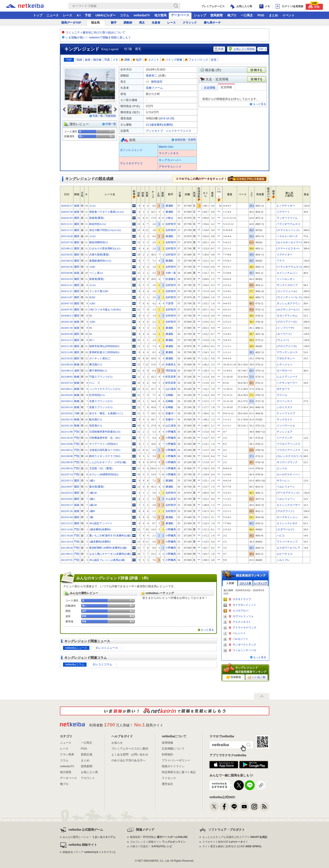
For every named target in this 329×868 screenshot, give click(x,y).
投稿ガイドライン (173, 766)
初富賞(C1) (95, 426)
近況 (214, 60)
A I (79, 15)
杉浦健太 (171, 279)
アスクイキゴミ (242, 622)
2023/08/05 (67, 377)
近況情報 (226, 87)
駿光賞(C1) (95, 419)
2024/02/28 (67, 322)
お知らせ (117, 743)
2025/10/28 (67, 236)
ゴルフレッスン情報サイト (158, 842)
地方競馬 (160, 15)
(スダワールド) (285, 529)
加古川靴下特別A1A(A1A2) (105, 230)
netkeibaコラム (75, 664)
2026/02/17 (67, 206)
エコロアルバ (240, 611)
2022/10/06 (67, 444)
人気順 (230, 583)
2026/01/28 (67, 212)
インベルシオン (286, 279)
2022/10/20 (67, 438)
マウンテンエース (287, 352)
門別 (77, 432)
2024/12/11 (67, 285)
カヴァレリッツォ (243, 616)
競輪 (314, 6)
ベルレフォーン (286, 487)
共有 (219, 49)
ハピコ (281, 536)
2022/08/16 (67, 468)
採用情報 (167, 743)
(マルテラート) (285, 511)
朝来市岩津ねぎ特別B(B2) (104, 346)
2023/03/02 (67, 413)
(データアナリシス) (288, 493)
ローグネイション (287, 517)
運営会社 (167, 784)
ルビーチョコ (285, 554)
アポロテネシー (286, 358)
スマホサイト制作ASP (225, 842)
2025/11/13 (67, 230)
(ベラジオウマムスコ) (289, 267)
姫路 (77, 206)
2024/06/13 (67, 316)
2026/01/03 (67, 218)
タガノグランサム (287, 316)
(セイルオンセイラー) (289, 242)
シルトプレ (283, 560)
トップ (38, 15)
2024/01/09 (67, 334)
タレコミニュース (107, 648)
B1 (91, 316)
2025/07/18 (67, 242)
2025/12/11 (67, 224)
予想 (88, 15)
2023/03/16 (67, 407)
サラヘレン (283, 481)
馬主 (142, 23)
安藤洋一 (171, 413)
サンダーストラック (244, 645)
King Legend (110, 49)
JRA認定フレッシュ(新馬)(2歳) (107, 560)
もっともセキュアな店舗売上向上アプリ (235, 837)
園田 (77, 218)
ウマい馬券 (67, 754)
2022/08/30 (67, 462)
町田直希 (171, 377)
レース (68, 15)
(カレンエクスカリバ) (289, 456)
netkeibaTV (142, 15)
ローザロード (285, 371)
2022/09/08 (67, 456)
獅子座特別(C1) (98, 371)
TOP (69, 60)
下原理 (169, 303)
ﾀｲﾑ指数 (219, 193)
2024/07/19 (67, 303)
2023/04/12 (67, 401)
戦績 (79, 60)
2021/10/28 (67, 536)
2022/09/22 (67, 450)
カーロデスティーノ (288, 474)
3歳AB (93, 493)
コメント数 (245, 583)
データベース (180, 15)
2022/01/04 (67, 517)
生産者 (156, 23)
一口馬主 (247, 15)
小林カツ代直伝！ (151, 846)
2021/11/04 (67, 529)
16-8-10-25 (166, 118)
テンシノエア (285, 432)
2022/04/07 (67, 487)
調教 (125, 60)
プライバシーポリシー (176, 760)
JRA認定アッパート (101, 523)
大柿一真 (171, 273)
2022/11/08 (67, 432)
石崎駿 (169, 395)
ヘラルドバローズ (287, 236)
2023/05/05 (67, 395)
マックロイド (285, 419)
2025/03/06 (67, 273)
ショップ (200, 15)
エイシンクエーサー (288, 505)
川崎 (77, 413)
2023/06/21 (67, 389)
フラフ (281, 261)
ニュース (53, 15)
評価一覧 (111, 124)
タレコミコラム (102, 664)
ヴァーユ (282, 395)
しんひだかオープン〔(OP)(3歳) (108, 462)
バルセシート (240, 639)
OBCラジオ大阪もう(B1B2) (105, 310)
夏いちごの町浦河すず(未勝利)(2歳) (110, 536)
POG (261, 15)
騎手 (114, 23)
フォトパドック (197, 60)
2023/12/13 (67, 340)
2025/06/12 (67, 248)
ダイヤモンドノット (244, 605)
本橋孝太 (171, 365)
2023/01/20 (67, 426)
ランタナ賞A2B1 (99, 291)
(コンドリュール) (287, 291)
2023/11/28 (67, 346)
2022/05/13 (67, 481)
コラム (124, 15)
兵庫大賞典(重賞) (99, 255)
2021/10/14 (67, 542)
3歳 (91, 517)
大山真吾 (171, 499)
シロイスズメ (285, 407)
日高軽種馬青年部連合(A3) (105, 432)
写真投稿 (111, 116)
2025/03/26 (67, 267)
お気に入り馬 (89, 772)
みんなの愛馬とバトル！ (89, 837)
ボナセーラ (283, 389)
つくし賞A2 (96, 273)
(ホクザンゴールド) (288, 310)
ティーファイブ (286, 413)
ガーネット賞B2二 (100, 358)
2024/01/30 (67, 328)
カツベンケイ (285, 401)
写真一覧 (98, 116)
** (199, 212)
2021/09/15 (67, 554)
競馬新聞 (216, 15)
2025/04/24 (67, 261)
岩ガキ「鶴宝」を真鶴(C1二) (106, 413)
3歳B (92, 511)
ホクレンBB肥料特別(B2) (104, 474)
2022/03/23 (67, 493)
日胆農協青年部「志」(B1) (105, 438)
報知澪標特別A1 (99, 242)
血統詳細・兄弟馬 (185, 140)
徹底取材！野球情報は (159, 837)
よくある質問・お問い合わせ (130, 754)
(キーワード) (284, 334)
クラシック (190, 23)
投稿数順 (234, 677)
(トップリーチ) (285, 328)
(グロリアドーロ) (287, 322)
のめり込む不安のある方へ (128, 760)
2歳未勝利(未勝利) (100, 529)
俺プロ (232, 15)
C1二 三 (95, 383)
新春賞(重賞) (97, 218)
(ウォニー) (283, 340)
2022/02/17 (67, 505)
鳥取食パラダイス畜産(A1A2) (106, 212)
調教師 (128, 23)
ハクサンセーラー (287, 383)
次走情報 (210, 88)
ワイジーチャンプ (287, 542)
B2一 (92, 340)
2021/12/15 (67, 523)
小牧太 (169, 218)
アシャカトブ (154, 131)
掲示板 (97, 60)
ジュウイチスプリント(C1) (105, 389)
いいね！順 (257, 677)
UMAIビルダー (106, 15)
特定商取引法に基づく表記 (179, 772)
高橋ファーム (154, 88)
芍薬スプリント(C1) (101, 377)
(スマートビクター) (288, 248)
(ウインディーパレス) (289, 297)
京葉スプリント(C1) (101, 401)
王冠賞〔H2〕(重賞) (101, 468)
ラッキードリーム (287, 218)
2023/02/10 (67, 419)
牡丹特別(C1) (97, 395)
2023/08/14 (67, 371)
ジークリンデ (285, 438)
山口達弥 (171, 389)
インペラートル (286, 426)
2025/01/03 (67, 279)
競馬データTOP (71, 23)
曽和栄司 (157, 82)
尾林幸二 (152, 76)
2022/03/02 (67, 499)
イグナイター (285, 255)
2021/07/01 (67, 560)
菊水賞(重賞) (97, 487)
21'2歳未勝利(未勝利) (159, 125)
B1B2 (92, 297)
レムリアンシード (287, 377)
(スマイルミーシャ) (288, 230)
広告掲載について (173, 749)
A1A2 (92, 206)
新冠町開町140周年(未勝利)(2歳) (108, 548)
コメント (152, 60)
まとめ (273, 15)
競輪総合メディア (89, 852)
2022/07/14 (67, 474)
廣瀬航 (169, 206)
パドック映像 (172, 60)
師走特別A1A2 (98, 224)
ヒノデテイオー (286, 206)
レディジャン (285, 365)
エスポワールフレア (288, 548)
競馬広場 (87, 754)
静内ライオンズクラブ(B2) (105, 456)
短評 (137, 60)
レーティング (261, 583)
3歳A (92, 481)
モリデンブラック (287, 462)
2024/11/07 (67, 297)
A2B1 (92, 267)
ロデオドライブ (242, 599)
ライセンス (169, 778)
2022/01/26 (67, 511)
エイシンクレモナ (287, 523)
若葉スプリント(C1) (101, 407)
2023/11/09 (67, 352)
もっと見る (259, 104)
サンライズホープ (287, 285)
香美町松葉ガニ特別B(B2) (104, 352)
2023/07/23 (67, 383)
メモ (115, 60)
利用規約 (167, 754)
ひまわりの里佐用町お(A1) (105, 248)
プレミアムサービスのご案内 (130, 749)
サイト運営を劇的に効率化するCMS (232, 846)
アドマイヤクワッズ (244, 628)
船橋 (77, 365)
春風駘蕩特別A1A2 (100, 261)
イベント (288, 15)
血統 (88, 60)
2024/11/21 (67, 291)
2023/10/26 (67, 358)
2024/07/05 (67, 310)
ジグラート (283, 212)
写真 (107, 60)
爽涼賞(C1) (95, 365)
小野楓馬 (171, 432)
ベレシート (239, 633)
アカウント (88, 778)
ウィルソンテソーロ (244, 650)
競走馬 (95, 23)
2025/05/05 (67, 255)
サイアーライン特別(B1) (103, 444)
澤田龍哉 (171, 371)
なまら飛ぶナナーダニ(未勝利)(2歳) (110, 554)
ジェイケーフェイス (178, 131)
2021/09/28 (67, 548)
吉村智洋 (171, 224)
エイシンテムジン (287, 273)
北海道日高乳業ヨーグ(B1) (105, 450)
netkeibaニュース (76, 648)
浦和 (77, 371)
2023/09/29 (67, 365)
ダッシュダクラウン (288, 303)
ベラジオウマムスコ (288, 224)
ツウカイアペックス (288, 444)
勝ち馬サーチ (212, 23)
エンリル (282, 468)
